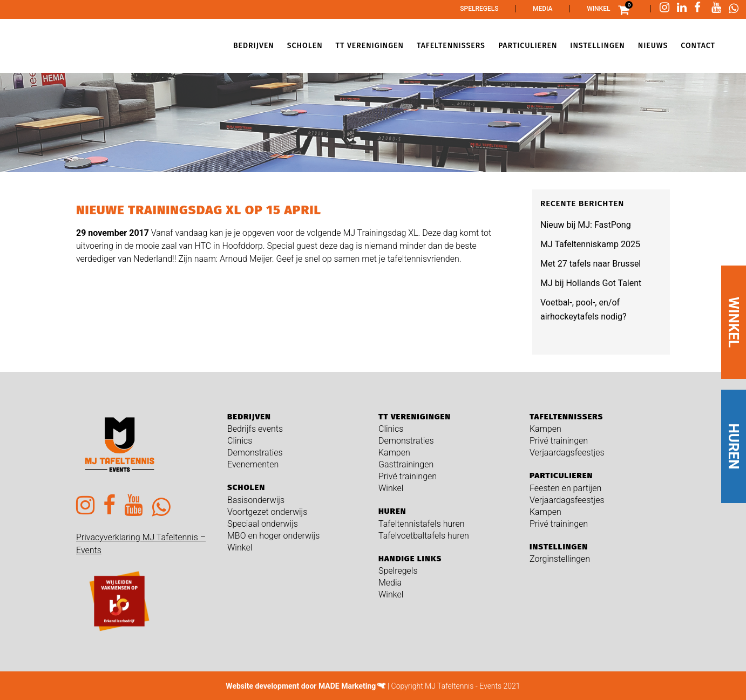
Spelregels (479, 9)
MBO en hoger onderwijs (273, 536)
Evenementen (253, 464)
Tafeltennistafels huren (422, 524)
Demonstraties (255, 453)
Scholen (246, 487)
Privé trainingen (408, 476)
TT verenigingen (415, 417)
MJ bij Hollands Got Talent (591, 283)
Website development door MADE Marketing (301, 686)
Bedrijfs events (255, 429)
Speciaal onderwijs (263, 524)
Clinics (240, 441)
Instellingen (559, 547)
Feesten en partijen (565, 488)
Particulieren (561, 475)
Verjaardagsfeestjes (567, 453)
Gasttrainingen (406, 464)
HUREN (734, 447)
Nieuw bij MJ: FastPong (586, 225)
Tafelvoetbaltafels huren (424, 536)
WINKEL (734, 322)
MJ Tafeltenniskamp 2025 (590, 244)
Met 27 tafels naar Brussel (591, 264)
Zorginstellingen (560, 559)
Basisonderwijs (256, 500)
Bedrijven (249, 417)
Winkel (598, 9)
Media (543, 9)
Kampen (394, 453)
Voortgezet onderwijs (267, 512)
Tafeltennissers (566, 417)
